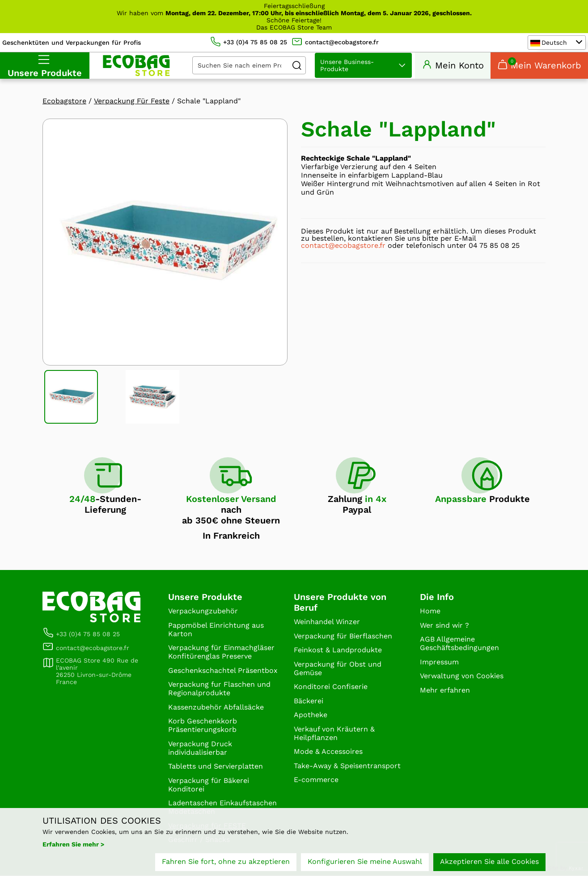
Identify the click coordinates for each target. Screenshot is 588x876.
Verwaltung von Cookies (462, 676)
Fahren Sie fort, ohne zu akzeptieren (226, 861)
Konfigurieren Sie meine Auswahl (365, 861)
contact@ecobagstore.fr (343, 246)
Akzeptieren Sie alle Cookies (489, 861)
